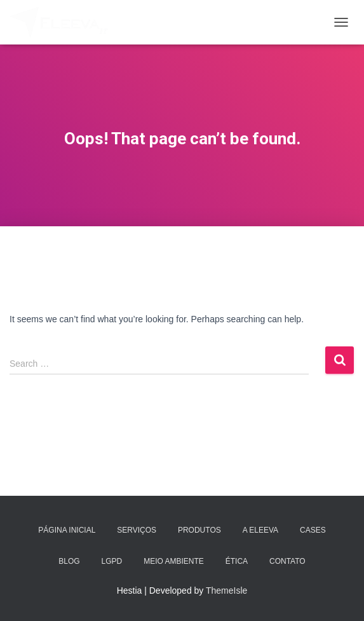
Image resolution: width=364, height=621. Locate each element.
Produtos (199, 530)
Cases (313, 530)
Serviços (137, 530)
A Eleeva (260, 530)
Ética (237, 561)
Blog (69, 561)
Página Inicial (67, 530)
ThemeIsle (226, 590)
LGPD (112, 561)
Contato (287, 561)
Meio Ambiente (174, 561)
